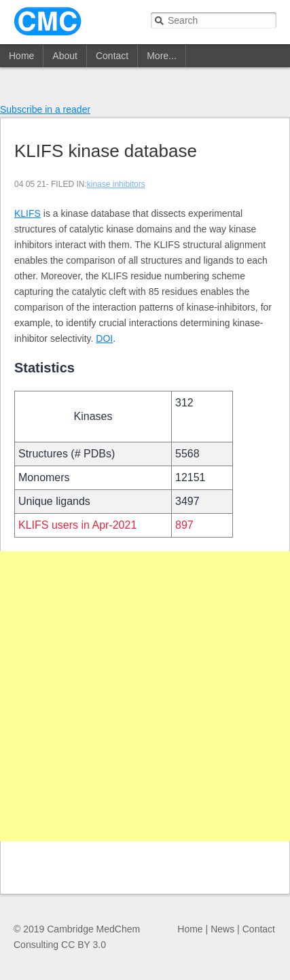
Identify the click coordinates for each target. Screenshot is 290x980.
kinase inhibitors (116, 184)
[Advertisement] (145, 696)
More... (162, 56)
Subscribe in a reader (45, 109)
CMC (48, 21)
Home (21, 56)
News (222, 929)
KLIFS (28, 213)
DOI (104, 338)
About (65, 56)
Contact (112, 56)
